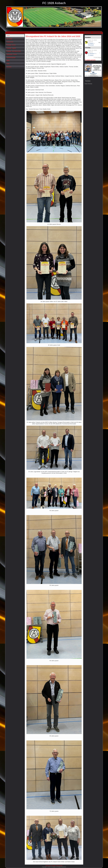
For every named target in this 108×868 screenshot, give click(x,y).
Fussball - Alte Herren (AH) (14, 51)
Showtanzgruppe (11, 58)
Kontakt (53, 866)
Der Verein (9, 39)
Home (8, 36)
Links (8, 64)
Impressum (48, 866)
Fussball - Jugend (11, 48)
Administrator (59, 866)
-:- (100, 53)
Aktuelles (9, 67)
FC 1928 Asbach (54, 3)
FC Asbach (91, 43)
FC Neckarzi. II (92, 54)
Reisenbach (91, 45)
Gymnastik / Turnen (12, 54)
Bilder (8, 61)
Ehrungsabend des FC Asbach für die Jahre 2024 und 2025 (53, 36)
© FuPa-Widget (97, 58)
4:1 (100, 43)
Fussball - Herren (11, 45)
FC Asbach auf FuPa (90, 60)
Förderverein (10, 42)
